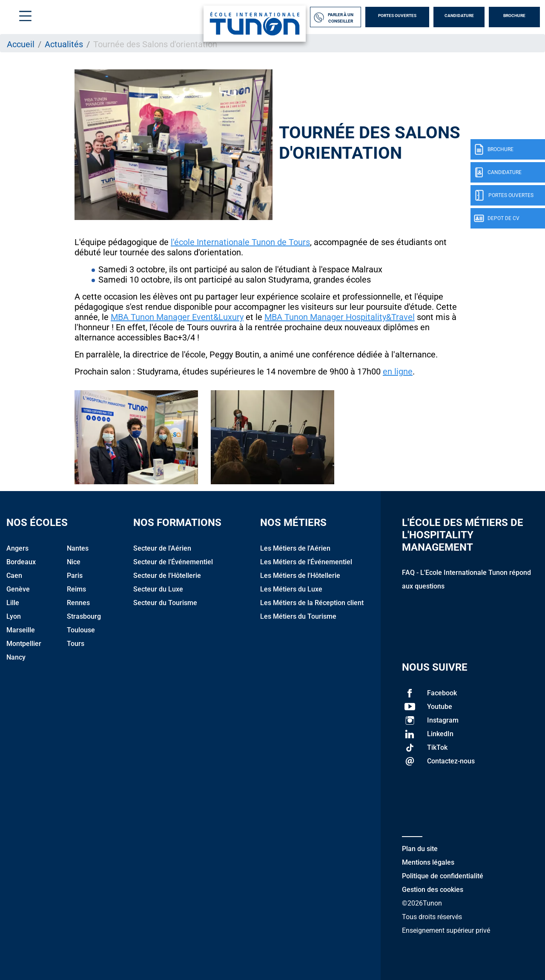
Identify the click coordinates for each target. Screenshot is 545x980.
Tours (76, 644)
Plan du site (420, 849)
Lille (13, 603)
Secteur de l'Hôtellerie (167, 576)
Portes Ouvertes (397, 16)
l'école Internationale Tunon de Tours (240, 242)
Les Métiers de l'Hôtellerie (300, 576)
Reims (76, 589)
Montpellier (24, 644)
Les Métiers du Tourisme (298, 616)
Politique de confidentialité (443, 876)
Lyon (14, 616)
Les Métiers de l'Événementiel (306, 562)
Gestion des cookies (433, 890)
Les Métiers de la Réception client (312, 603)
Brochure (514, 16)
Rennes (78, 603)
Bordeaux (21, 562)
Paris (75, 576)
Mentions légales (428, 862)
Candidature (459, 16)
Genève (18, 589)
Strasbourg (84, 616)
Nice (74, 562)
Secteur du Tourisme (165, 603)
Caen (14, 576)
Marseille (21, 630)
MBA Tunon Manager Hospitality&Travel (340, 317)
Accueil (21, 44)
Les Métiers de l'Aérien (295, 548)
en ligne (398, 371)
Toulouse (81, 630)
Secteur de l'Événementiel (173, 562)
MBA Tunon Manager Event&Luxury (177, 317)
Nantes (78, 548)
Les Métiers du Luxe (291, 589)
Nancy (16, 657)
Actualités (64, 44)
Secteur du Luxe (158, 589)
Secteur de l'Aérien (162, 548)
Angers (17, 548)
